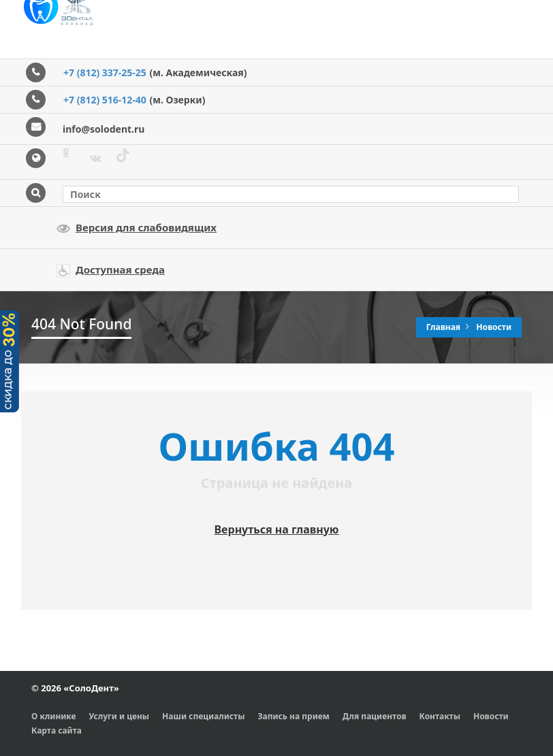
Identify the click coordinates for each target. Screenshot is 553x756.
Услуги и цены (120, 716)
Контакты (440, 716)
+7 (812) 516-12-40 (105, 100)
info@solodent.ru (104, 129)
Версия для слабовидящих (137, 228)
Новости (494, 327)
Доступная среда (111, 270)
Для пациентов (375, 716)
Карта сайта (57, 730)
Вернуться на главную (277, 529)
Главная (445, 327)
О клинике (54, 716)
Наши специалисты (203, 716)
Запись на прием (293, 716)
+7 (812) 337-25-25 (105, 72)
